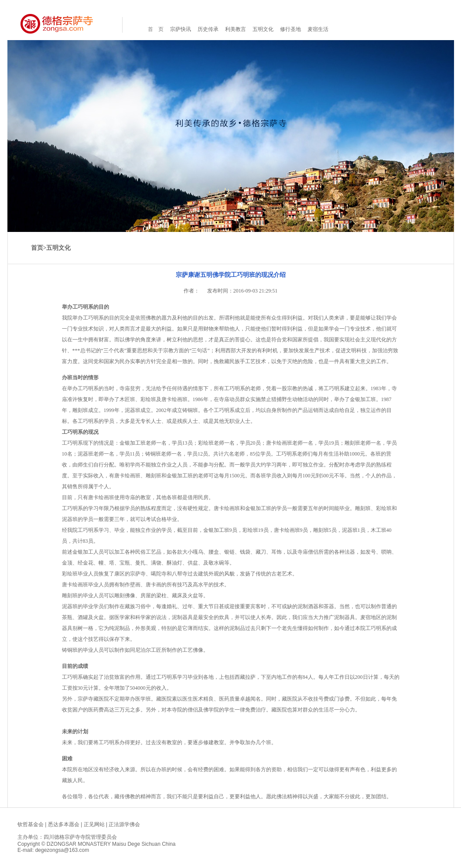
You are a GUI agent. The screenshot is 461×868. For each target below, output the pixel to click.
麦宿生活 (318, 29)
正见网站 (94, 824)
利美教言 (236, 29)
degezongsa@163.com (62, 850)
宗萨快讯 (181, 29)
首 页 (156, 29)
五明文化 (263, 29)
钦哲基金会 (31, 824)
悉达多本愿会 (64, 824)
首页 (37, 248)
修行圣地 (290, 29)
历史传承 (208, 29)
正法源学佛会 (124, 824)
